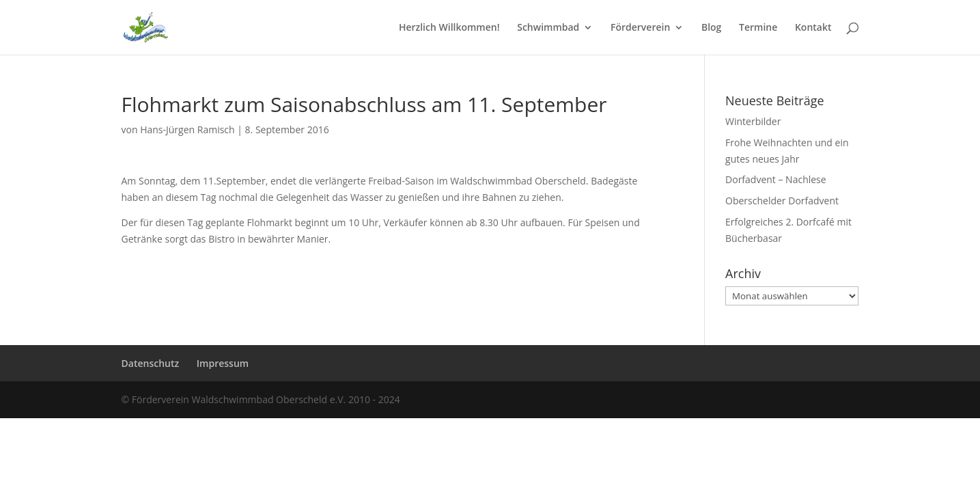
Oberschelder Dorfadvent (782, 201)
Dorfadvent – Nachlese (776, 179)
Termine (758, 28)
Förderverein (640, 28)
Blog (711, 28)
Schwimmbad (548, 28)
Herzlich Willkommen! (449, 28)
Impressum (223, 363)
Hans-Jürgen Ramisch (187, 129)
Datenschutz (151, 363)
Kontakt (813, 28)
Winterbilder (753, 121)
